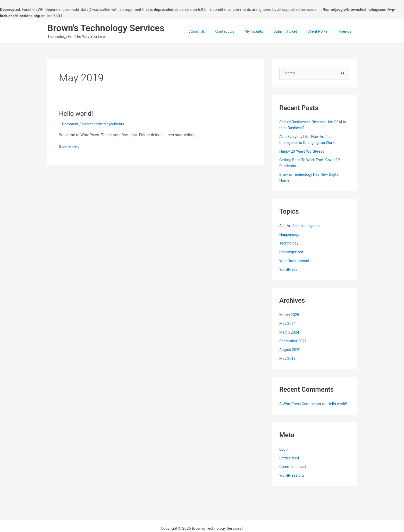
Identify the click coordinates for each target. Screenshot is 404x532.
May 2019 (288, 358)
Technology (289, 243)
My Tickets (263, 31)
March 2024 (290, 332)
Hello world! (77, 114)
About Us (211, 31)
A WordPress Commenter (301, 403)
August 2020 (290, 349)
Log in (285, 454)
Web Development (295, 260)
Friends (346, 31)
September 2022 (293, 341)
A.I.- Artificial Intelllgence (301, 226)
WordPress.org (292, 481)
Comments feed (293, 472)
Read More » (70, 147)
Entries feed (289, 463)
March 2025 (290, 315)
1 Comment (69, 124)
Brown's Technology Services (106, 28)
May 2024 (288, 323)
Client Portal (322, 31)
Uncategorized (95, 124)
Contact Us (236, 31)
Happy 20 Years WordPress (303, 151)
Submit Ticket (292, 31)
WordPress (289, 269)
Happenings (290, 234)
